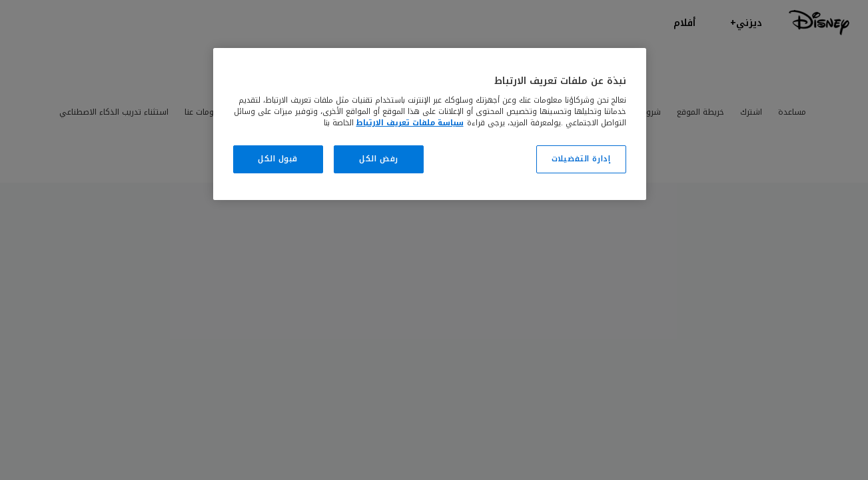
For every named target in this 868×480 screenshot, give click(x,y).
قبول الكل (278, 159)
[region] (430, 124)
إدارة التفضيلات (581, 159)
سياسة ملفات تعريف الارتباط (410, 123)
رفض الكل (379, 159)
